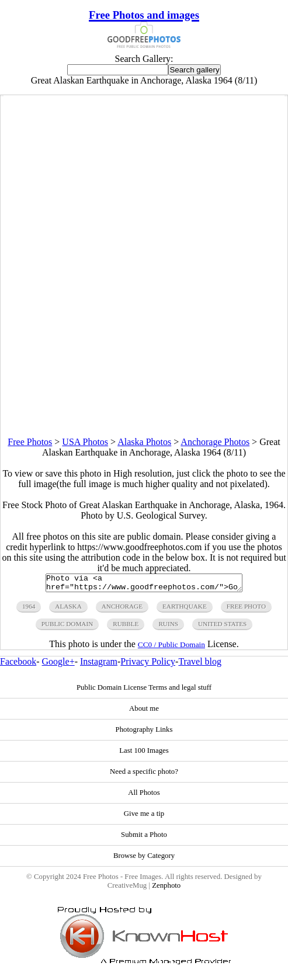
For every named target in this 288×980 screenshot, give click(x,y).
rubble (126, 627)
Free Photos (30, 442)
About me (144, 712)
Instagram (99, 665)
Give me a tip (144, 817)
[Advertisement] (144, 355)
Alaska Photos (144, 442)
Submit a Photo (144, 838)
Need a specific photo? (144, 775)
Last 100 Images (144, 754)
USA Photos (85, 442)
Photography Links (144, 733)
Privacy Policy (148, 665)
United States (222, 627)
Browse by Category (144, 859)
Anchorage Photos (215, 442)
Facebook (18, 665)
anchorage (122, 610)
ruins (168, 627)
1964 (29, 610)
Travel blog (200, 665)
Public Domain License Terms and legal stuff (144, 691)
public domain (67, 627)
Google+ (58, 665)
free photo (246, 610)
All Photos (144, 796)
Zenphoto (166, 889)
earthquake (185, 610)
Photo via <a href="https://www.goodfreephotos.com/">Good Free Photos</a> (144, 585)
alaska (68, 610)
